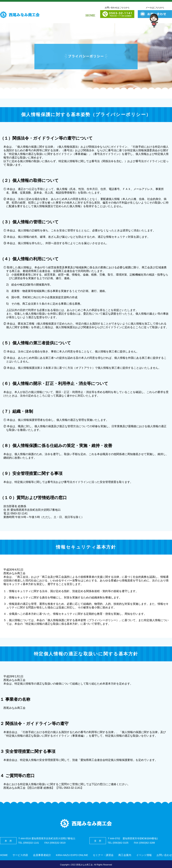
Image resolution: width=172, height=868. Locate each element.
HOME (90, 15)
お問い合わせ (164, 855)
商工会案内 (125, 855)
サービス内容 (20, 855)
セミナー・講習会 (103, 855)
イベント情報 (144, 855)
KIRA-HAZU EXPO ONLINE (72, 855)
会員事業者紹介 (42, 855)
